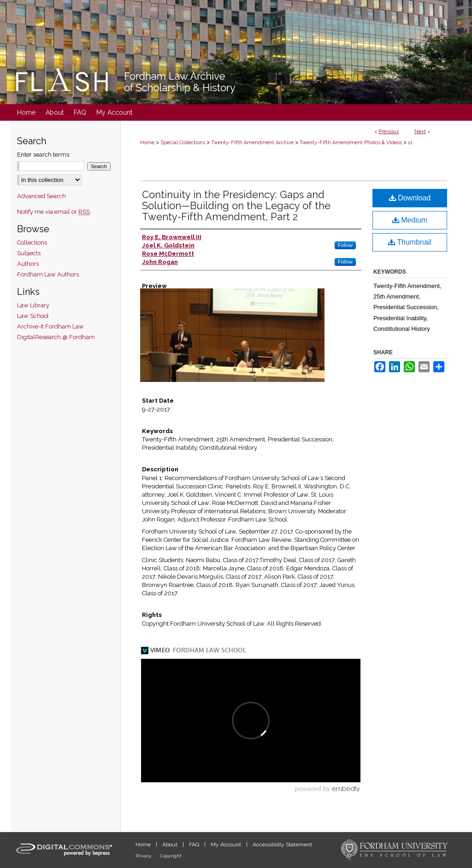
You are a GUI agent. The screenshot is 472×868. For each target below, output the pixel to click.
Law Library (33, 305)
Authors (28, 264)
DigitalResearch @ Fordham (56, 337)
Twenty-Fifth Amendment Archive (252, 143)
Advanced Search (41, 196)
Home (147, 143)
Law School (33, 316)
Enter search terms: (44, 155)
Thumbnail (410, 242)
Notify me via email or (53, 212)
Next (420, 132)
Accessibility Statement (282, 845)
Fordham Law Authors (48, 274)
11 (410, 143)
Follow (345, 245)
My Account (227, 845)
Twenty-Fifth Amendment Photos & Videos (351, 143)
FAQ (195, 845)
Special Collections (183, 143)
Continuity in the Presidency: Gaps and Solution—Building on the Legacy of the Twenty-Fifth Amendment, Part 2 (236, 205)
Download (410, 198)
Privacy (144, 856)
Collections (32, 243)
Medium (410, 220)
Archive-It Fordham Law (50, 326)
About (171, 845)
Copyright (171, 856)
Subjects (29, 253)
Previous (389, 132)
